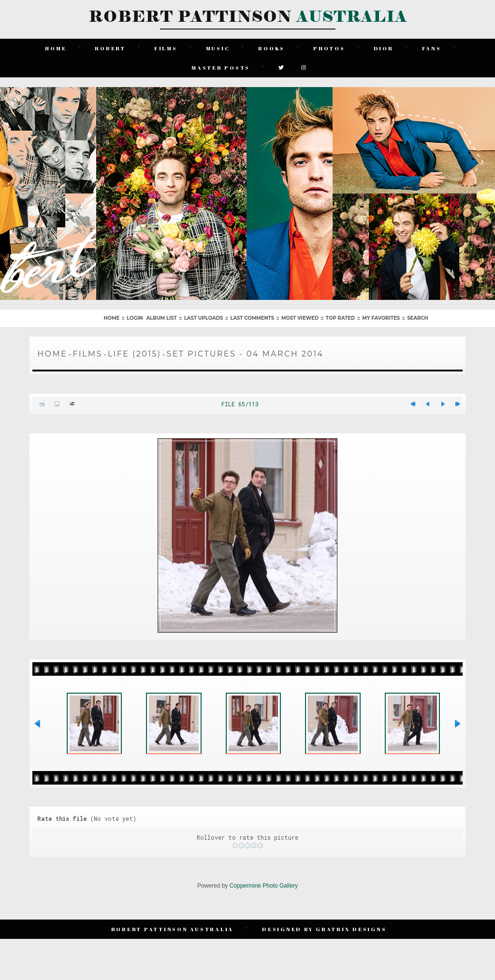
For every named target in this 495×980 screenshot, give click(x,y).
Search (417, 318)
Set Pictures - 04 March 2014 (245, 354)
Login (135, 318)
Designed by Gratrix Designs (324, 929)
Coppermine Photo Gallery (264, 886)
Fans (432, 48)
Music (218, 48)
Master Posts (221, 67)
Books (271, 48)
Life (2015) (135, 354)
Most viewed (300, 318)
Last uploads (204, 318)
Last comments (252, 318)
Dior (384, 48)
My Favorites (381, 318)
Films (166, 48)
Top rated (340, 318)
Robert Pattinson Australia (173, 929)
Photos (329, 48)
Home (56, 48)
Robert (110, 48)
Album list (161, 318)
